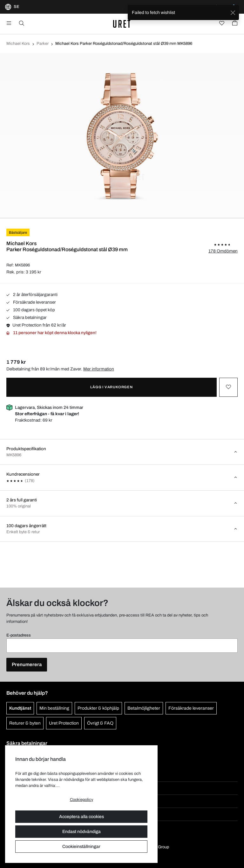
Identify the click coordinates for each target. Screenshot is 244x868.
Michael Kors (18, 44)
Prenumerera (27, 665)
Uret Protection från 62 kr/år (36, 325)
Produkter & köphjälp (98, 708)
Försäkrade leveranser (31, 302)
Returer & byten (25, 723)
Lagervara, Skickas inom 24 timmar (49, 411)
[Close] (233, 13)
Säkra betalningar (27, 317)
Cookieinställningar (81, 847)
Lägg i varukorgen (112, 387)
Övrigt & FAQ (100, 723)
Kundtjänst (20, 708)
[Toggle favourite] (228, 387)
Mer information (99, 369)
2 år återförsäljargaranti (32, 295)
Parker (43, 44)
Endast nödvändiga (81, 832)
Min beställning (54, 708)
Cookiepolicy (81, 800)
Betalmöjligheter (144, 708)
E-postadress (19, 635)
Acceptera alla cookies (81, 817)
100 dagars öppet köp (31, 310)
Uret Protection (64, 723)
